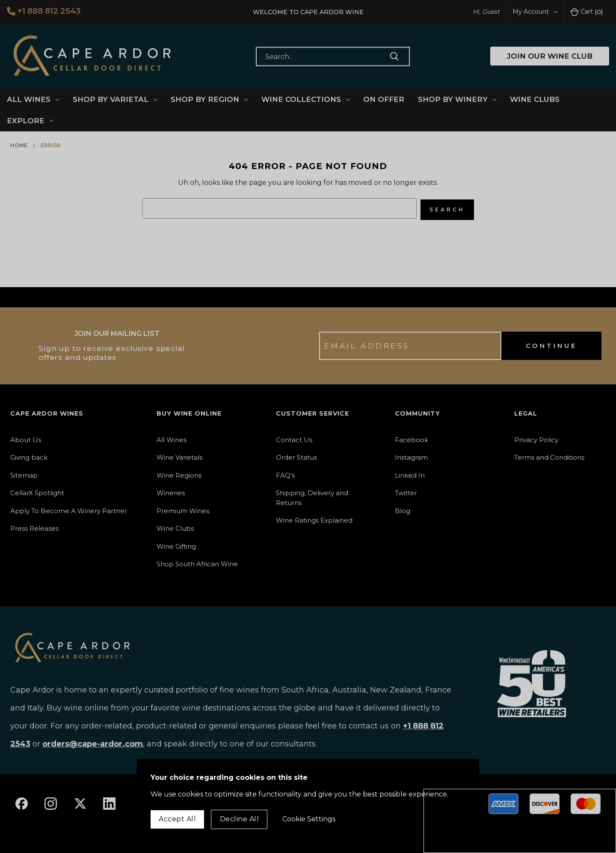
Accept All (177, 819)
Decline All (240, 819)
